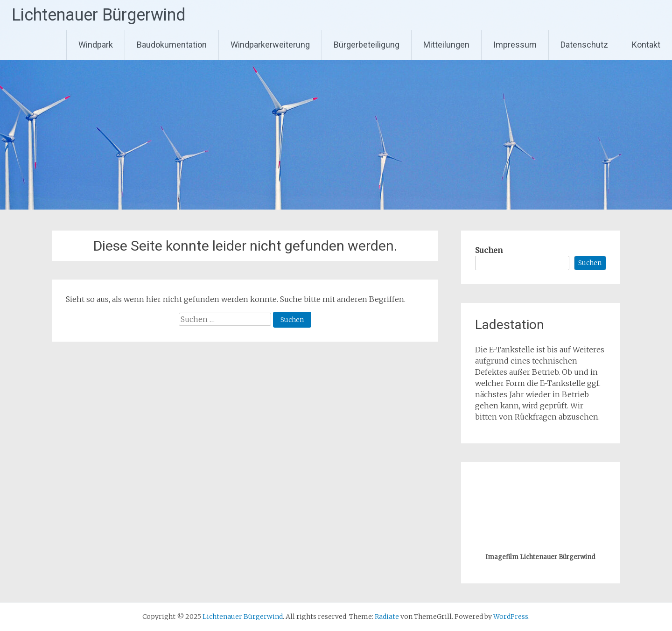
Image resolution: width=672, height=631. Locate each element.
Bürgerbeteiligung (367, 45)
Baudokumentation (172, 45)
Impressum (515, 45)
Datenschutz (584, 45)
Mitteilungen (446, 45)
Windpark (96, 45)
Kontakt (646, 45)
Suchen (489, 250)
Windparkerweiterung (270, 45)
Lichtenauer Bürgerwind (99, 15)
